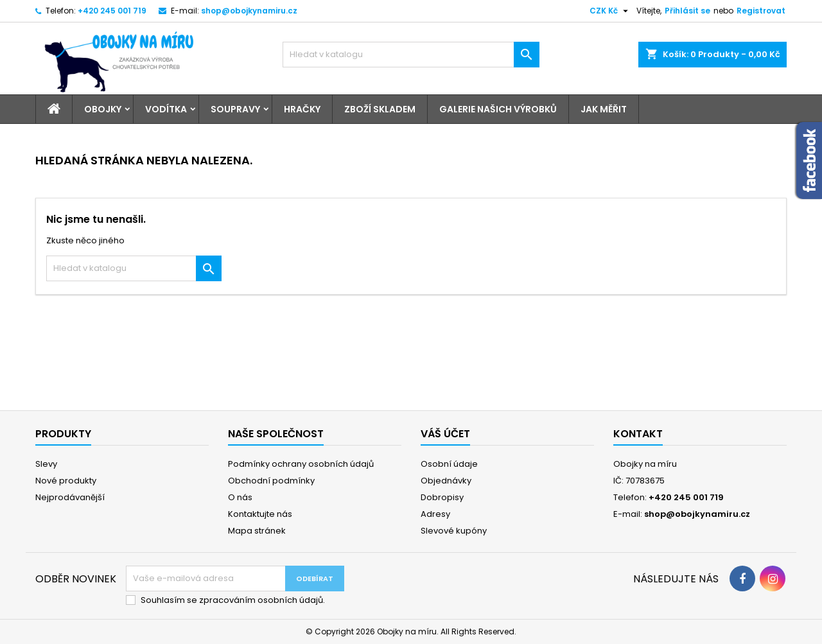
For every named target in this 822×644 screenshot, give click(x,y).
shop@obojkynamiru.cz (249, 11)
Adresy (435, 514)
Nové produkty (66, 481)
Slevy (46, 464)
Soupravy (235, 109)
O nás (240, 497)
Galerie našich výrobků (498, 109)
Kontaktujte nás (260, 514)
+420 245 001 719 (112, 11)
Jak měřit (604, 109)
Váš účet (445, 434)
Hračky (302, 109)
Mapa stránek (257, 531)
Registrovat (761, 11)
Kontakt (638, 434)
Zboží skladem (380, 109)
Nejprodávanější (70, 497)
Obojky (103, 109)
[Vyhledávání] (411, 55)
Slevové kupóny (454, 531)
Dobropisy (442, 497)
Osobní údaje (449, 464)
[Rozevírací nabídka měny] (610, 11)
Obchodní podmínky (271, 481)
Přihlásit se (687, 11)
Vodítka (166, 109)
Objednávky (446, 481)
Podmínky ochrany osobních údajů (301, 464)
